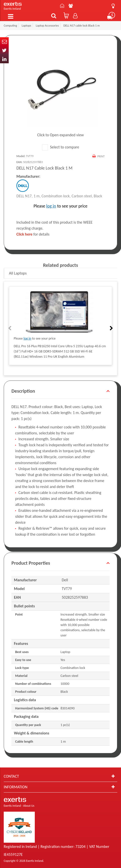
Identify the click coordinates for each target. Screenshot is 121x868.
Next (111, 328)
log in (51, 206)
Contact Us (62, 6)
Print (101, 156)
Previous (10, 328)
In (4, 59)
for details (33, 234)
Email (4, 42)
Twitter (4, 50)
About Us (71, 6)
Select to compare (61, 147)
